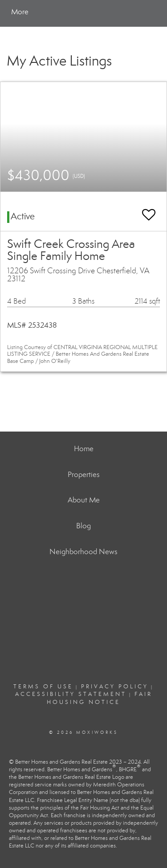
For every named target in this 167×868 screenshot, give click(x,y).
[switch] (149, 211)
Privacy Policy (115, 687)
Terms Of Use (43, 687)
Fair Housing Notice (100, 698)
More (20, 12)
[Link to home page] (48, 12)
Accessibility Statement (71, 694)
